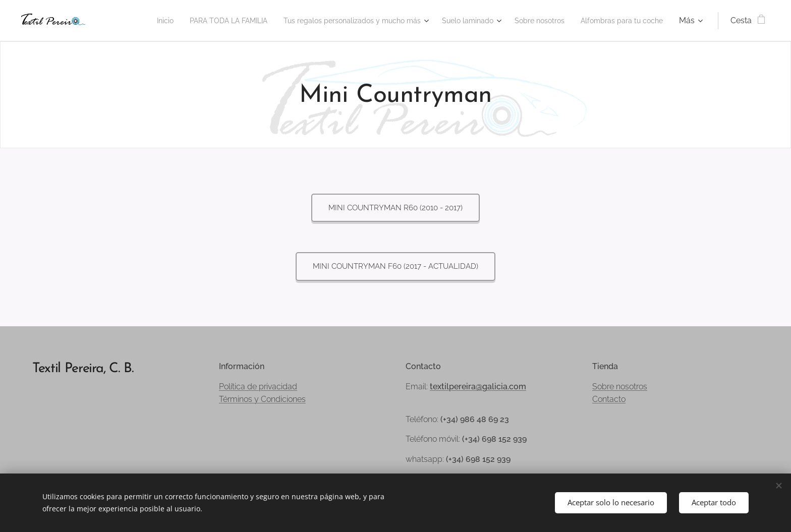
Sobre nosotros (620, 387)
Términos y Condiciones (262, 399)
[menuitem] (219, 21)
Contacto (609, 399)
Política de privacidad (258, 387)
